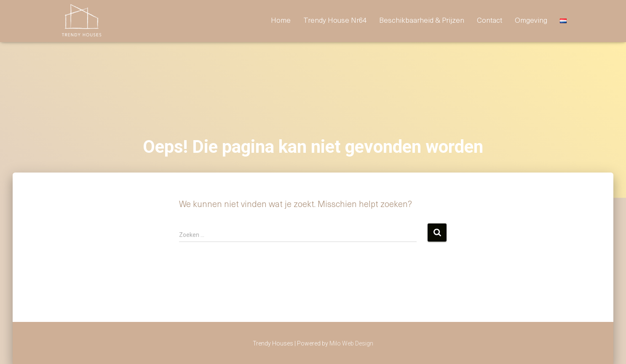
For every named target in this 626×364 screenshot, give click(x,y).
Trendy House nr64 (335, 21)
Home (281, 21)
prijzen (128, 339)
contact (490, 21)
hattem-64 (87, 339)
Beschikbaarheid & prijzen (422, 21)
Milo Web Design (351, 343)
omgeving (531, 21)
